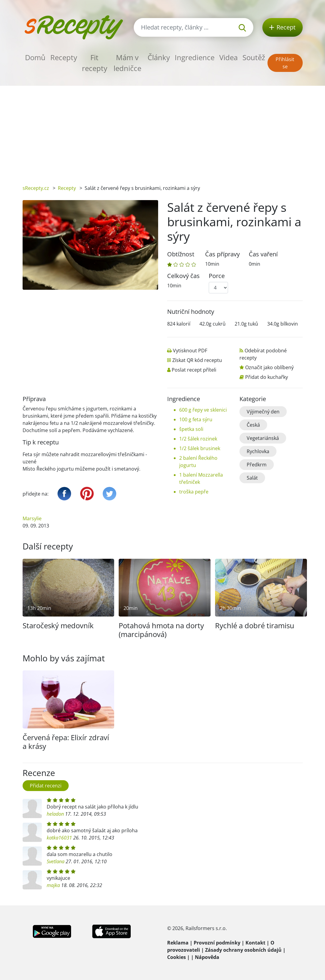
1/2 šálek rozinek (198, 439)
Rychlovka (258, 451)
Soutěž (254, 57)
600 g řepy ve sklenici (203, 410)
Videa (228, 57)
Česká (253, 425)
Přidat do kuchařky (267, 377)
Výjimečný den (263, 412)
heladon (55, 814)
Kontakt (255, 943)
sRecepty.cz (36, 188)
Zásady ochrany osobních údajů (243, 950)
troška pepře (194, 492)
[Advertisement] (162, 131)
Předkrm (257, 465)
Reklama (178, 943)
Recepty (64, 57)
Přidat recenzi (46, 786)
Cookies (177, 957)
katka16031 (59, 838)
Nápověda (207, 957)
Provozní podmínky (217, 943)
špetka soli (191, 429)
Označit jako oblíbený (269, 367)
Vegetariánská (263, 438)
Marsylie (32, 518)
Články (159, 57)
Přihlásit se (285, 63)
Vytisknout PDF (190, 351)
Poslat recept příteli (194, 370)
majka (53, 885)
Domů (35, 57)
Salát (252, 478)
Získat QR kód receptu (197, 360)
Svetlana (56, 861)
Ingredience (195, 57)
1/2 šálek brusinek (200, 448)
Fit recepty (95, 63)
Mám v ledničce (127, 63)
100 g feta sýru (196, 419)
